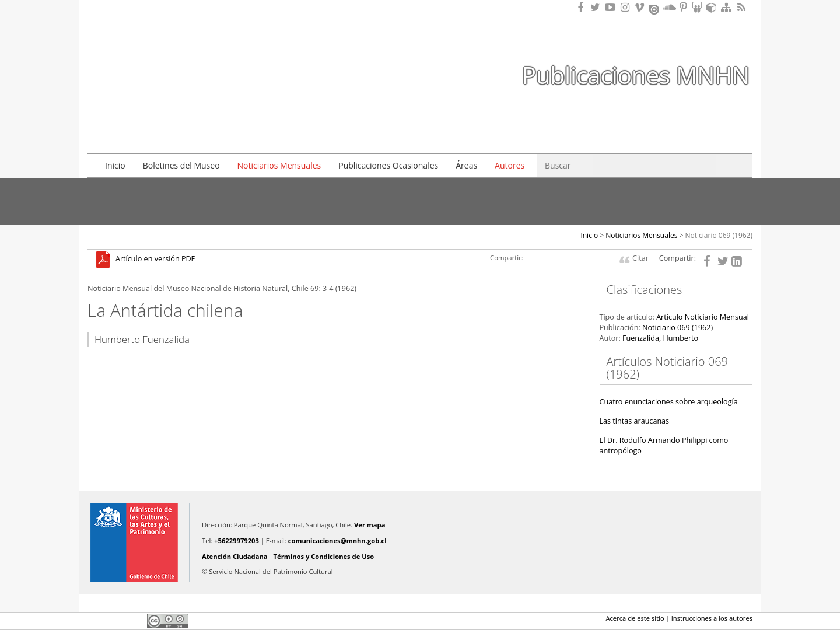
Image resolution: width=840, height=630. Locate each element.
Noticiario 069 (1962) (719, 235)
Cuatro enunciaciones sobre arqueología (669, 402)
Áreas (466, 165)
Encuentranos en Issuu (655, 8)
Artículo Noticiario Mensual (703, 317)
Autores (510, 165)
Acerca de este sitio (635, 618)
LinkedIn (134, 621)
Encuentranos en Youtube (612, 7)
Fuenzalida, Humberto (660, 338)
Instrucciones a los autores (712, 618)
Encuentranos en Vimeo (641, 7)
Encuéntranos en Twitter (597, 7)
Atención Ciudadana (235, 556)
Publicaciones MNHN (636, 75)
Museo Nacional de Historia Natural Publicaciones (155, 54)
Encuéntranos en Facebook (583, 7)
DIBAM (153, 122)
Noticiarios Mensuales (279, 165)
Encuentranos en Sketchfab (713, 7)
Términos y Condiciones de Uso (324, 556)
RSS (743, 7)
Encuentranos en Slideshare (699, 7)
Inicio (115, 165)
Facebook (94, 621)
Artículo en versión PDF (155, 259)
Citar (640, 258)
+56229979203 (237, 540)
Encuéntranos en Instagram (626, 7)
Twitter (114, 621)
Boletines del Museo (181, 165)
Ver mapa (370, 525)
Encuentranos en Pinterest (684, 7)
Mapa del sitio (728, 7)
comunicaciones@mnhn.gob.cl (337, 540)
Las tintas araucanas (635, 421)
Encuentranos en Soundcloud (670, 7)
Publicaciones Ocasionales (388, 165)
